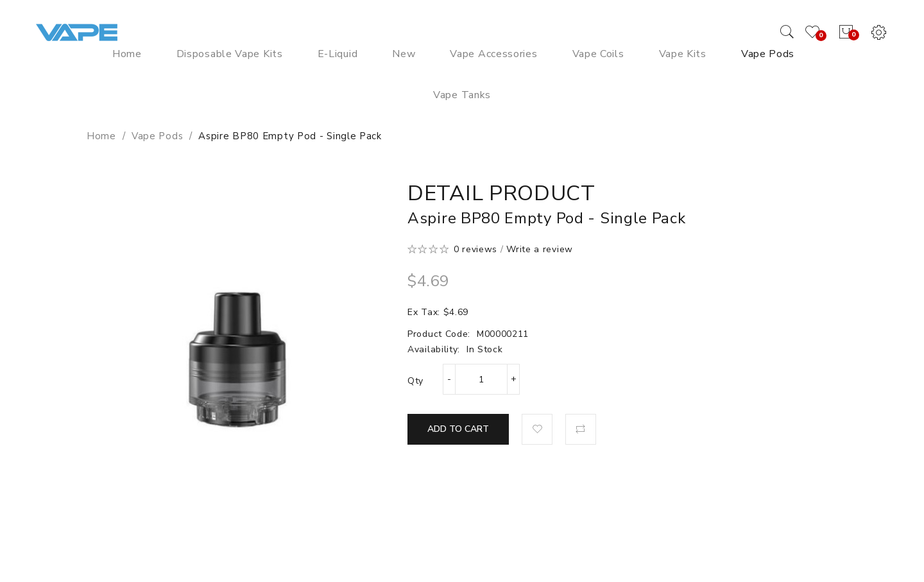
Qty (415, 381)
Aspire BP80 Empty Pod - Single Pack (290, 136)
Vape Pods (157, 136)
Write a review (540, 249)
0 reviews (475, 249)
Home (101, 136)
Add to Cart (458, 429)
